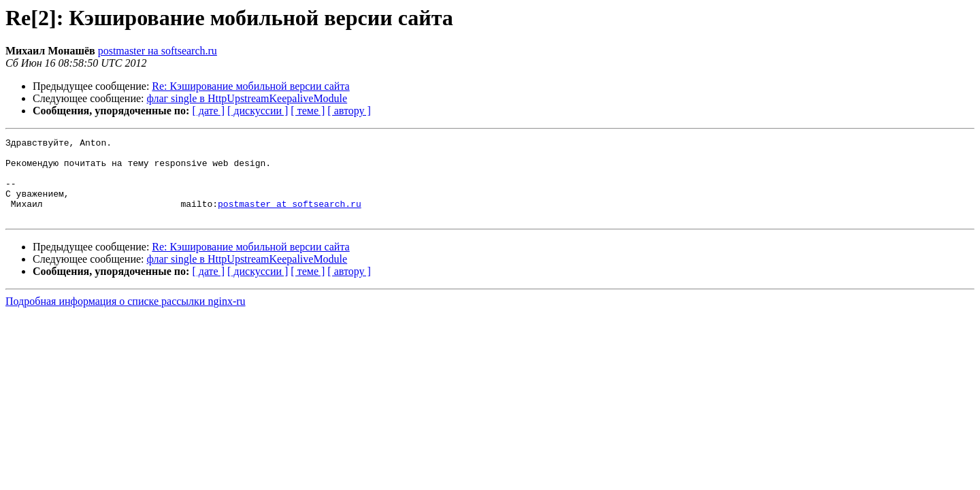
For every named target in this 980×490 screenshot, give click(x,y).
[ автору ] (349, 111)
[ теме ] (308, 111)
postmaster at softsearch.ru (290, 218)
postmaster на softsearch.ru (158, 51)
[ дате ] (208, 111)
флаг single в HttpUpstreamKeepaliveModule (247, 98)
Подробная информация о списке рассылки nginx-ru (126, 317)
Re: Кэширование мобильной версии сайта (250, 86)
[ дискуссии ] (258, 111)
